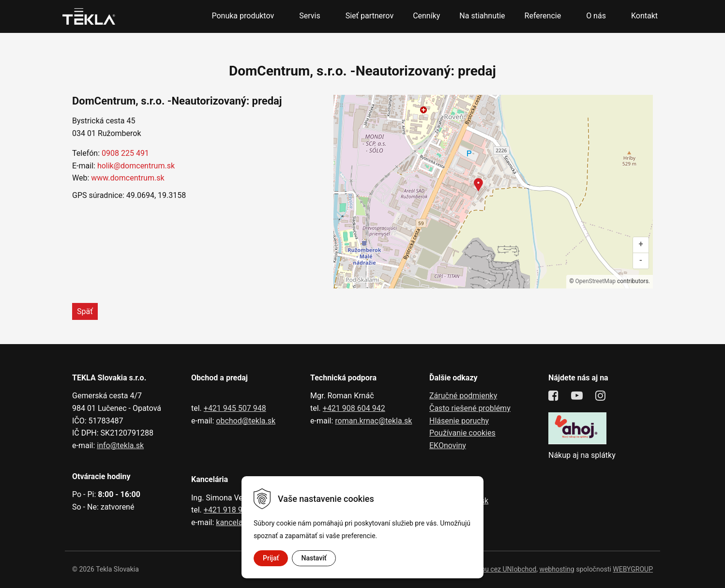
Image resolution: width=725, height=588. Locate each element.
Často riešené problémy (470, 408)
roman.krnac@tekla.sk (373, 421)
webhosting (557, 569)
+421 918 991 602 (235, 510)
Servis (310, 16)
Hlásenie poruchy (459, 421)
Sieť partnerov (370, 16)
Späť (85, 311)
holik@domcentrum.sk (136, 166)
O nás (596, 16)
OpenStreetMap (596, 281)
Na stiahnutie (482, 16)
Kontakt (644, 16)
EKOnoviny (448, 445)
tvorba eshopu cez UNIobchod (491, 569)
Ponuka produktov (243, 16)
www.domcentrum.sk (128, 178)
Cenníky (426, 16)
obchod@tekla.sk (246, 421)
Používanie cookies (462, 433)
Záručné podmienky (463, 396)
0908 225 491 (125, 153)
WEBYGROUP (633, 569)
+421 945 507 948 (235, 408)
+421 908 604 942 (354, 408)
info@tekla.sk (120, 445)
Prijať (271, 558)
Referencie (543, 16)
